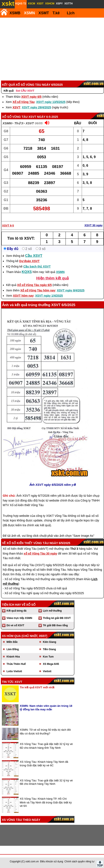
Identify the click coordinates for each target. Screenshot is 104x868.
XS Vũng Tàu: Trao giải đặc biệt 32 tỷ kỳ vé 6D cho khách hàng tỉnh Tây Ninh (46, 746)
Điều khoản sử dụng (52, 862)
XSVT (16, 107)
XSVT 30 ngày (93, 225)
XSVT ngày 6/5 (31, 97)
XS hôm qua (11, 636)
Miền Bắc (12, 642)
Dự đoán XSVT (29, 261)
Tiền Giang (49, 649)
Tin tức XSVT (12, 682)
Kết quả (9, 91)
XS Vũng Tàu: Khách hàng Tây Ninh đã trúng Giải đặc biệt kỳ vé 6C (44, 764)
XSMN (29, 13)
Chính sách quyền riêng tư (79, 862)
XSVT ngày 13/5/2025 (51, 102)
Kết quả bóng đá (16, 611)
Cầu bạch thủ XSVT (37, 266)
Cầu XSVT (34, 256)
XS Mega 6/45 (51, 664)
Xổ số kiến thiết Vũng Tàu (28, 543)
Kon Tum (48, 657)
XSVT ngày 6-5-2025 (43, 117)
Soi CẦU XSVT (25, 91)
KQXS (27, 272)
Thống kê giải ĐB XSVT (57, 618)
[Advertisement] (52, 49)
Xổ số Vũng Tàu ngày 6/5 (35, 285)
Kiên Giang (49, 642)
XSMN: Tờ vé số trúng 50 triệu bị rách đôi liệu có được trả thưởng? (45, 732)
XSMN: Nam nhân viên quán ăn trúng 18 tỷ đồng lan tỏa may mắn (46, 708)
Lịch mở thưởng (52, 611)
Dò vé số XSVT (15, 625)
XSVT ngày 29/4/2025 (36, 107)
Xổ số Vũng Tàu (24, 102)
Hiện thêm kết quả (53, 278)
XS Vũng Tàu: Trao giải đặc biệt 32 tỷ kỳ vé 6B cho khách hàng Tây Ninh (46, 782)
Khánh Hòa (13, 657)
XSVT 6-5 (8, 225)
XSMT (44, 13)
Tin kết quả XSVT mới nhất (37, 687)
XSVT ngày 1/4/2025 (49, 296)
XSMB (15, 13)
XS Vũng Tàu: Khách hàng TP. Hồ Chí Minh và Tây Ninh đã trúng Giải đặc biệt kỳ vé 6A (46, 802)
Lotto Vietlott (14, 671)
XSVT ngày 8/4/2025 (71, 290)
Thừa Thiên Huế (16, 664)
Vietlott (47, 671)
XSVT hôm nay (23, 296)
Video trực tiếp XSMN (19, 618)
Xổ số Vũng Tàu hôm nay (38, 290)
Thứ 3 (19, 123)
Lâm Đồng (13, 649)
